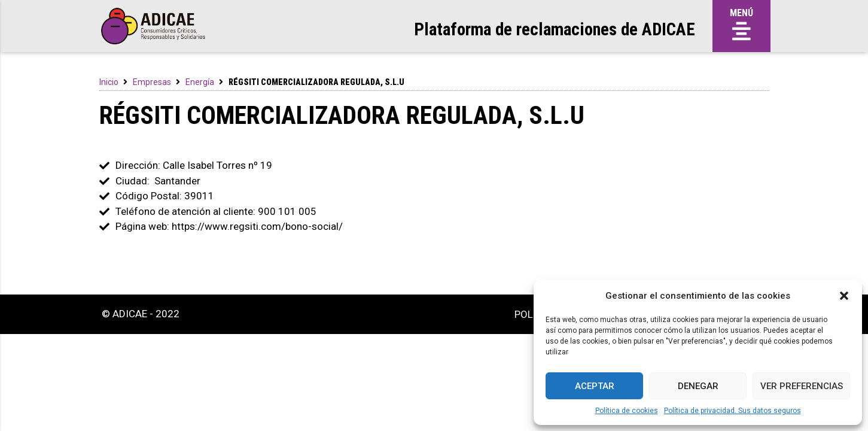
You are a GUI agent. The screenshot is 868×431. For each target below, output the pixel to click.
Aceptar (595, 386)
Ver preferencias (802, 386)
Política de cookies (627, 411)
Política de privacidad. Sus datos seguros (733, 411)
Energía (200, 82)
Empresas (152, 82)
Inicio (109, 82)
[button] (844, 296)
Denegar (698, 386)
